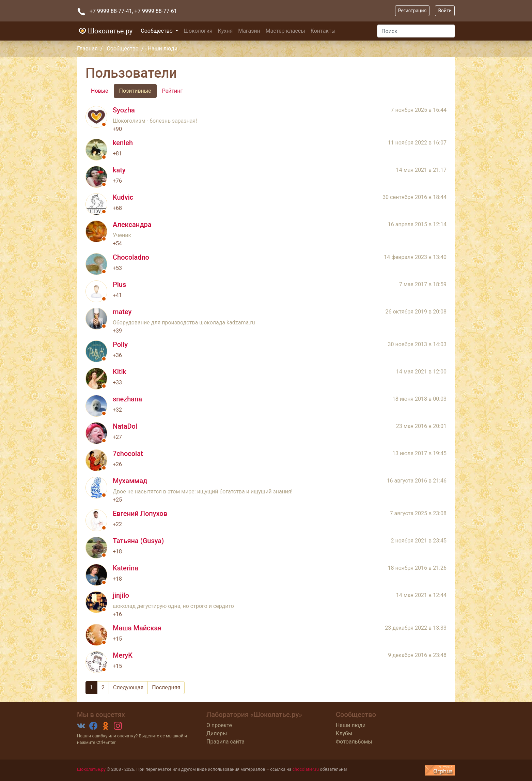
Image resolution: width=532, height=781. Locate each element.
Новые (100, 91)
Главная (87, 49)
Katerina (126, 568)
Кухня (225, 31)
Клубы (344, 733)
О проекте (219, 725)
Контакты (323, 31)
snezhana (127, 399)
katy (119, 170)
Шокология (198, 31)
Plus (119, 285)
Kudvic (123, 197)
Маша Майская (137, 628)
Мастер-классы (285, 31)
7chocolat (128, 454)
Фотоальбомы (354, 742)
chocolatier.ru (306, 769)
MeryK (123, 655)
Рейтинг (173, 91)
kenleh (123, 143)
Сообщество (157, 31)
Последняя (166, 687)
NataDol (125, 426)
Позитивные (135, 91)
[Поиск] (416, 31)
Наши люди (351, 725)
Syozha (124, 110)
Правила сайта (225, 742)
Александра (132, 225)
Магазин (249, 31)
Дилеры (217, 733)
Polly (120, 344)
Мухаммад (130, 481)
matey (122, 312)
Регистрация (412, 11)
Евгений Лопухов (140, 514)
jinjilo (121, 595)
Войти (445, 11)
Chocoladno (131, 257)
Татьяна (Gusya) (138, 541)
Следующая (128, 687)
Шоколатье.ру (105, 31)
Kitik (120, 372)
